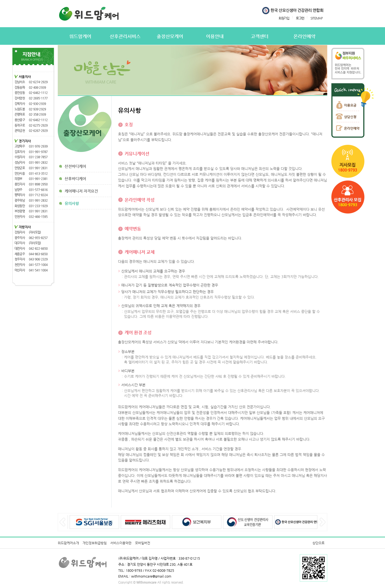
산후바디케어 (75, 179)
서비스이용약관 (121, 543)
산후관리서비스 (125, 36)
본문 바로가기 (0, 0)
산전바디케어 (75, 166)
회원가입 (284, 18)
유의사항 (72, 203)
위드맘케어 (80, 36)
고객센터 (260, 36)
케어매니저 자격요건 (81, 191)
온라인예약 (304, 36)
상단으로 (318, 543)
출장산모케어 (170, 36)
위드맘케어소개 (68, 543)
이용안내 (215, 36)
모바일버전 (143, 543)
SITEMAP (317, 18)
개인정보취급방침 (95, 543)
